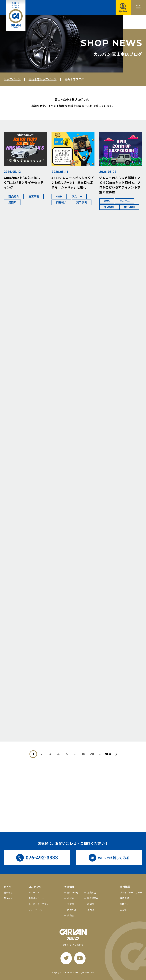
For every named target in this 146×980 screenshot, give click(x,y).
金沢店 (71, 904)
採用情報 (124, 898)
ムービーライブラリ (38, 904)
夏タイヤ (8, 892)
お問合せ (124, 904)
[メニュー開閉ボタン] (138, 8)
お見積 (123, 910)
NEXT (109, 754)
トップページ (12, 79)
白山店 (71, 915)
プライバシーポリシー (131, 892)
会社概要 (125, 887)
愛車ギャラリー (36, 898)
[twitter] (66, 958)
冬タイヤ (8, 898)
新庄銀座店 (93, 898)
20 (92, 754)
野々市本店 (73, 892)
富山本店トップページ (42, 79)
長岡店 (91, 910)
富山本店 (92, 892)
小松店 (71, 898)
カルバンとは (35, 892)
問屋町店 (72, 910)
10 (83, 754)
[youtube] (80, 958)
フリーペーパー (36, 910)
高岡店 (91, 904)
